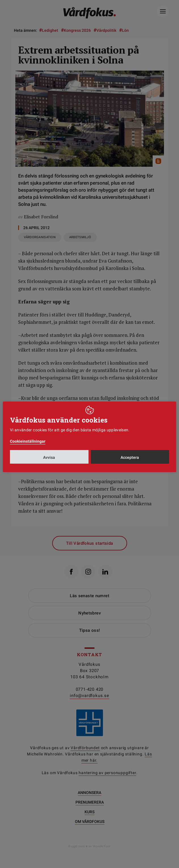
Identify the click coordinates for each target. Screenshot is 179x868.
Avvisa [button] (49, 457)
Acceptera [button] (130, 457)
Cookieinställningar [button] (28, 441)
